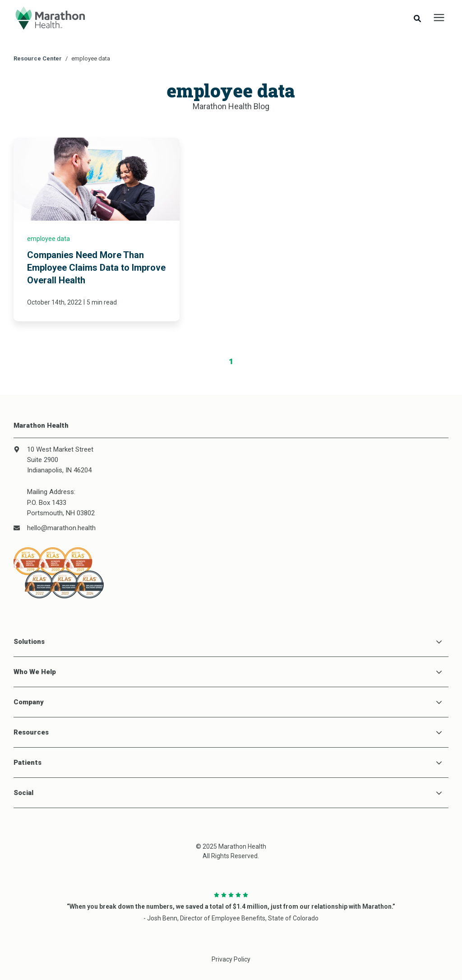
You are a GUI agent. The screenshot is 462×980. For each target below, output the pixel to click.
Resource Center (38, 58)
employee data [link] (49, 239)
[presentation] (439, 18)
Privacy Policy (231, 959)
